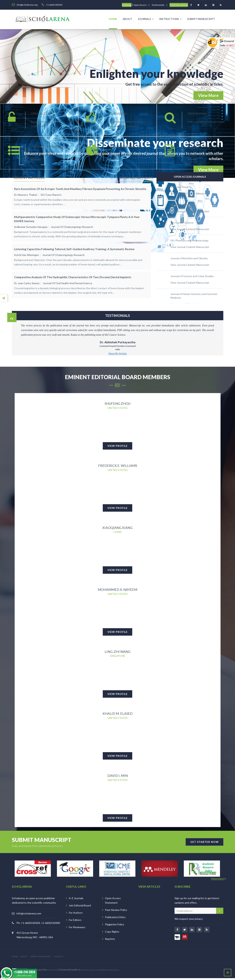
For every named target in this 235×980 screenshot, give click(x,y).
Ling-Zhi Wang (118, 653)
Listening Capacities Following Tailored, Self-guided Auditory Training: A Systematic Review (74, 246)
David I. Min (118, 777)
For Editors (75, 922)
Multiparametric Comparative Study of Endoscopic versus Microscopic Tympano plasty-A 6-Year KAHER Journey (77, 217)
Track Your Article (179, 5)
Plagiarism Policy (115, 926)
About (127, 19)
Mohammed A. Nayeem (117, 590)
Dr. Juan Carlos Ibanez (27, 278)
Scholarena (52, 972)
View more (218, 880)
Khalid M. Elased (118, 715)
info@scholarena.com (29, 915)
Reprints (110, 941)
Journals (146, 19)
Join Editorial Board (80, 907)
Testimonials (158, 5)
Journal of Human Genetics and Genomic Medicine (194, 296)
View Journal (178, 193)
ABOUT (24, 958)
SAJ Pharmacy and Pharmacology (189, 240)
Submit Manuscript (201, 19)
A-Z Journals (76, 900)
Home (113, 19)
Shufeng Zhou (117, 404)
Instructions (170, 19)
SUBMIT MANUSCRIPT (41, 958)
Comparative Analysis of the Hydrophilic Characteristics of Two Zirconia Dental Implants (73, 272)
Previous (17, 333)
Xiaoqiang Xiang (117, 528)
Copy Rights (112, 933)
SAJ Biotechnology (181, 205)
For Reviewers (77, 929)
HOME (15, 958)
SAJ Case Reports (51, 195)
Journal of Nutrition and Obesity (189, 258)
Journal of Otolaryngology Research (72, 225)
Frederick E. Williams (118, 466)
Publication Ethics (115, 919)
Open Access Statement (113, 902)
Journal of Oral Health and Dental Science (68, 278)
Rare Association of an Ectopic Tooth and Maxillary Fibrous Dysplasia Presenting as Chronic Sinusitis (80, 189)
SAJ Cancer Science (182, 223)
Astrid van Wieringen (27, 252)
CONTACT (59, 958)
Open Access (140, 5)
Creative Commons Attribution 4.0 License (100, 972)
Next (219, 333)
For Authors (76, 914)
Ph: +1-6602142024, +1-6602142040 (38, 925)
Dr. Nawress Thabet (26, 195)
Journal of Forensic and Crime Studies (192, 276)
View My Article (117, 353)
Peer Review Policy (116, 912)
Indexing (127, 5)
